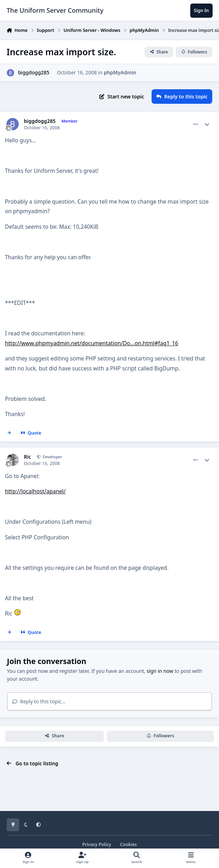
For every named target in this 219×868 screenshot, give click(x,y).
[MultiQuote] (10, 433)
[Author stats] (207, 124)
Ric (27, 457)
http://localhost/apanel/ (35, 491)
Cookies (128, 844)
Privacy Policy (97, 844)
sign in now (160, 671)
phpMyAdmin (120, 72)
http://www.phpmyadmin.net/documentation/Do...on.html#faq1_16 (92, 343)
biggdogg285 (34, 72)
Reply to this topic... (39, 701)
